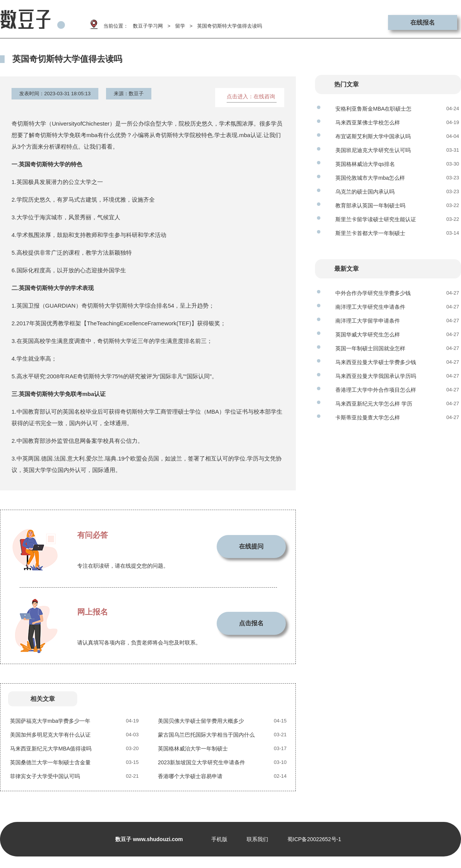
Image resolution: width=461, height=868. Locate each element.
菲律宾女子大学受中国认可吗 (45, 776)
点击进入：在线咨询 (251, 96)
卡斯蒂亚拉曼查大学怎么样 (368, 417)
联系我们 (257, 839)
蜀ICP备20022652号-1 (314, 839)
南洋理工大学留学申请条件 (368, 321)
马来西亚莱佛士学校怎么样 (368, 123)
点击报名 (251, 623)
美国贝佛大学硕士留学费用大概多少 (201, 721)
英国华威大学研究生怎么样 (368, 335)
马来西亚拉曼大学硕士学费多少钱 (376, 362)
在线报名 (423, 22)
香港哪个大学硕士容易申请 (190, 776)
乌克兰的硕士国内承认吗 (365, 192)
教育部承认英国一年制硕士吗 (370, 205)
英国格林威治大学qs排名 (365, 164)
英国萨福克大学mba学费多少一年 (50, 721)
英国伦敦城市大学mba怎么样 (370, 178)
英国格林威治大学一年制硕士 (193, 749)
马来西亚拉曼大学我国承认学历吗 (376, 376)
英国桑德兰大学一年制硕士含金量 (50, 762)
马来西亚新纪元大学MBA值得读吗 (51, 749)
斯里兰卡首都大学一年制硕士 (370, 233)
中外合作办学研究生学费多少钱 (373, 293)
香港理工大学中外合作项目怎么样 (376, 390)
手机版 (219, 839)
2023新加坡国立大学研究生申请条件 (201, 762)
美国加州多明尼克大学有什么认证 (50, 735)
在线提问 (251, 546)
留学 (180, 26)
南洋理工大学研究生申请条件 (370, 307)
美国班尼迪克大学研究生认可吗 (373, 150)
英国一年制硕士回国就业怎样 (370, 348)
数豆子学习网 (148, 26)
